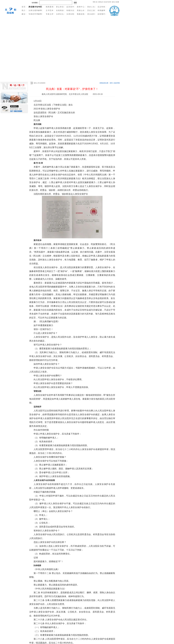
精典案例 (50, 7)
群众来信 (60, 7)
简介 (24, 10)
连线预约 (101, 14)
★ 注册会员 (100, 2)
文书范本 (50, 10)
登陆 (94, 2)
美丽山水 (81, 10)
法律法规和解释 (35, 10)
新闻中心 (81, 7)
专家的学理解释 (35, 14)
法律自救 (70, 14)
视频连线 (81, 14)
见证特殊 (101, 7)
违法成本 (91, 14)
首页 (24, 7)
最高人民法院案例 (40, 83)
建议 (24, 14)
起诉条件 (70, 7)
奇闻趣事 (101, 10)
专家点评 (50, 14)
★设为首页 (108, 2)
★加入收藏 (115, 2)
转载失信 (70, 10)
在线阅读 (60, 10)
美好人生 (91, 7)
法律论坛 (60, 14)
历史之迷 (91, 10)
